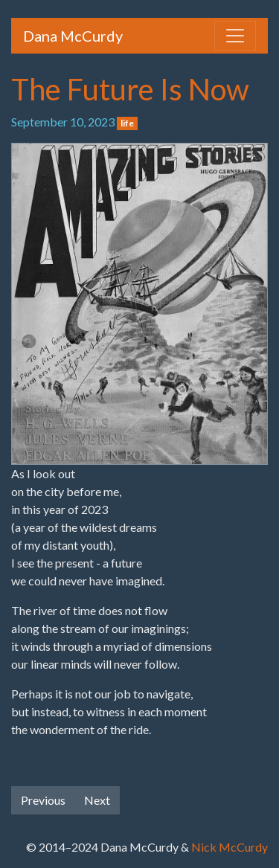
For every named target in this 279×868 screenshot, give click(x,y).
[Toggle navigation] (235, 36)
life (127, 123)
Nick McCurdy (230, 847)
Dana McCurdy (73, 36)
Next (97, 800)
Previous (43, 800)
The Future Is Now (130, 89)
